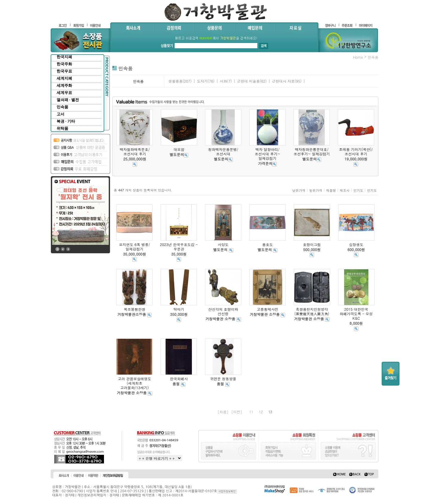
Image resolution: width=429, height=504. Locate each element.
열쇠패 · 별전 (68, 100)
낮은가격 (299, 190)
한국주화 (64, 64)
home (358, 57)
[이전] (237, 412)
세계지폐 (64, 78)
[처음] (223, 412)
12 (261, 412)
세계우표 (64, 93)
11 (251, 412)
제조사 (345, 190)
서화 (223, 81)
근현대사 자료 (283, 81)
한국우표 (64, 71)
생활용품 (175, 81)
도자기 (202, 81)
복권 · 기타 (66, 121)
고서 (60, 114)
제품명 (331, 190)
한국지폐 (64, 57)
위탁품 (62, 128)
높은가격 (316, 190)
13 (270, 412)
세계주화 (64, 85)
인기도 (358, 190)
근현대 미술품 (248, 81)
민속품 (62, 107)
